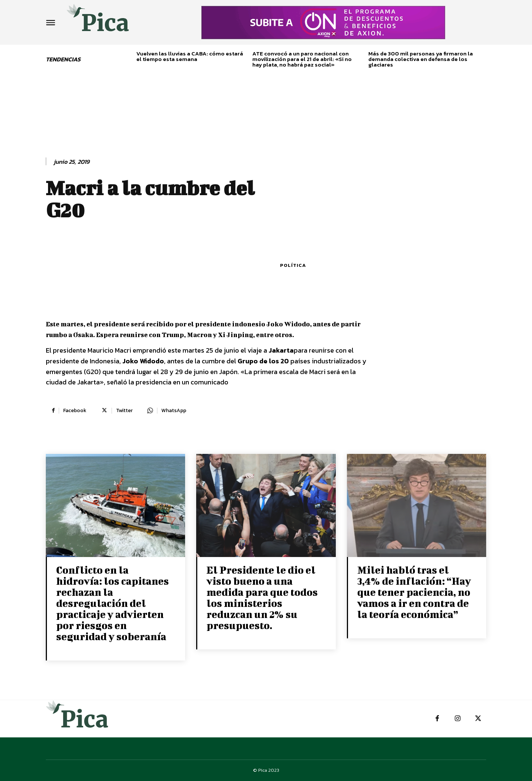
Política (293, 265)
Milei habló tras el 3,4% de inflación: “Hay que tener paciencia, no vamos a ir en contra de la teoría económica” (414, 592)
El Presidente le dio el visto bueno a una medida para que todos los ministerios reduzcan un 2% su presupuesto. (262, 597)
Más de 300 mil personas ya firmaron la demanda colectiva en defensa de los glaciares (421, 59)
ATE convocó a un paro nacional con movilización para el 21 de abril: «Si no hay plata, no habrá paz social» (302, 59)
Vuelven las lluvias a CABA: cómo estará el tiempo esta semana (190, 56)
